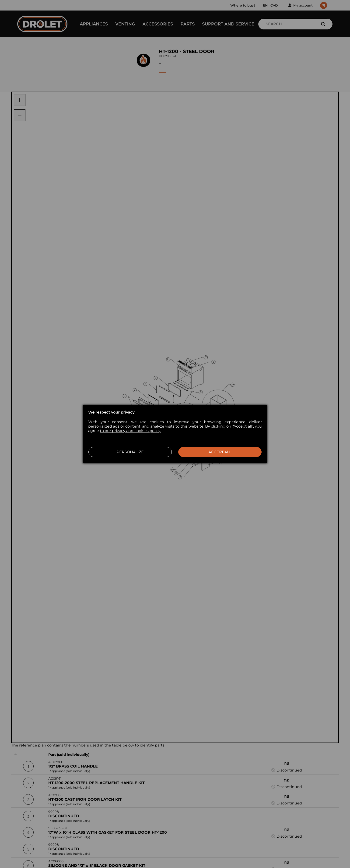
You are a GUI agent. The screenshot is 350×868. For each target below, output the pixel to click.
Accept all (220, 452)
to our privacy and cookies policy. (130, 431)
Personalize (130, 452)
